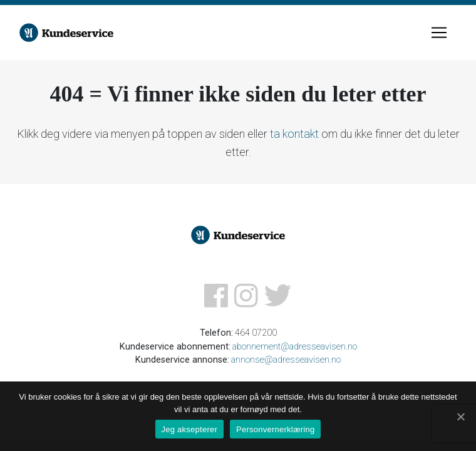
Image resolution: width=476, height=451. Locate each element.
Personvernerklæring (275, 429)
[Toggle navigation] (439, 33)
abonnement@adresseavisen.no (295, 347)
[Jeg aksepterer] (460, 417)
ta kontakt (294, 134)
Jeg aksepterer (190, 429)
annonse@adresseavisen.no (286, 360)
